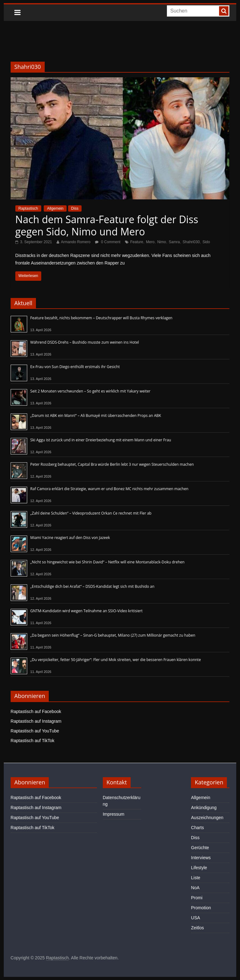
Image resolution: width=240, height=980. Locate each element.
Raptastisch (28, 208)
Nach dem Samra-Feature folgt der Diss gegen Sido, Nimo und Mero (107, 225)
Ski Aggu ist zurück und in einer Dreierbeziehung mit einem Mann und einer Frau (101, 440)
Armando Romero (76, 242)
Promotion (201, 908)
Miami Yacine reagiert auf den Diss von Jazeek (70, 538)
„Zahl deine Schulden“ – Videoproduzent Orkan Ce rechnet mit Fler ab (91, 513)
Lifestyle (199, 868)
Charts (197, 828)
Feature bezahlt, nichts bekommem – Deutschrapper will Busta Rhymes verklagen (101, 318)
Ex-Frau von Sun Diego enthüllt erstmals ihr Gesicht (75, 367)
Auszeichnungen (207, 818)
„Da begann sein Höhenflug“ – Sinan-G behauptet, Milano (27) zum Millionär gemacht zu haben (113, 635)
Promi (197, 898)
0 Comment (108, 242)
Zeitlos (197, 928)
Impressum (114, 814)
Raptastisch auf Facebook (36, 711)
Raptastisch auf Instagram (36, 721)
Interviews (201, 858)
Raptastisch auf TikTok (32, 741)
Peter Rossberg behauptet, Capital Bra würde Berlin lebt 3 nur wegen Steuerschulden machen (112, 464)
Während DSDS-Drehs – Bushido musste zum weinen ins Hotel (85, 342)
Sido (206, 242)
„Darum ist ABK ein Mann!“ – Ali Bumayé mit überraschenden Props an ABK (96, 416)
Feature (137, 242)
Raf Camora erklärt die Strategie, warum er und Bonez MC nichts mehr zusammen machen (109, 489)
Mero (150, 242)
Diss (75, 208)
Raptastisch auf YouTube (35, 731)
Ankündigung (204, 808)
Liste (196, 878)
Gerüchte (200, 848)
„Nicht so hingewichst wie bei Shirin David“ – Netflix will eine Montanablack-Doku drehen (107, 562)
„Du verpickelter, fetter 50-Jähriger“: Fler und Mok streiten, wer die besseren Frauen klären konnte (116, 660)
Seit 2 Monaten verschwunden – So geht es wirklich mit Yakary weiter (90, 391)
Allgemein (55, 208)
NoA (195, 888)
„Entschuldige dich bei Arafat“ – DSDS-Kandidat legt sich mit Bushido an (92, 586)
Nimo (162, 242)
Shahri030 (191, 242)
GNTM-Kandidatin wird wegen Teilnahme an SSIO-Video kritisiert (86, 611)
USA (195, 918)
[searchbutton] (224, 11)
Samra (174, 242)
